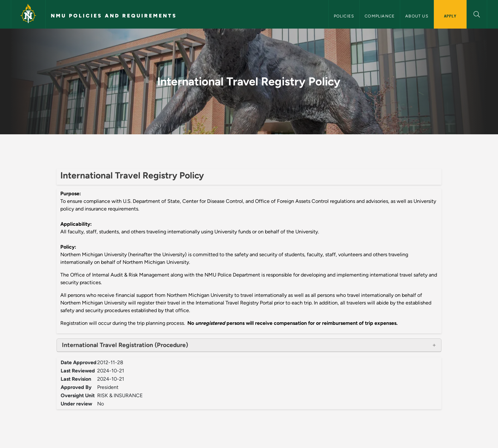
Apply (450, 16)
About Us (417, 16)
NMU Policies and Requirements (114, 16)
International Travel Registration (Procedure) (125, 345)
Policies (344, 16)
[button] (477, 13)
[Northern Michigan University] (28, 14)
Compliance (380, 16)
